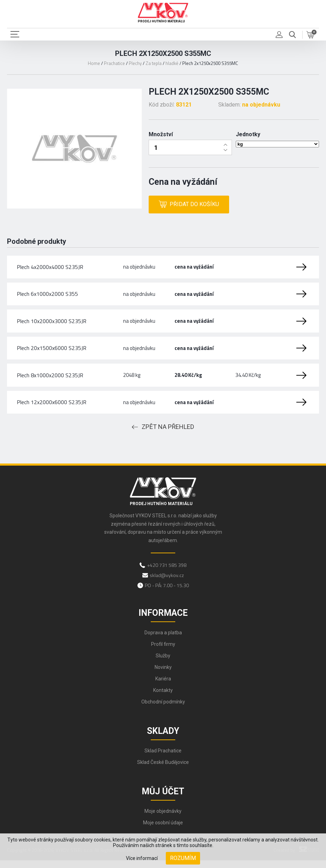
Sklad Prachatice (163, 758)
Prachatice (114, 63)
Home (94, 63)
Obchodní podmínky (163, 709)
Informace (163, 620)
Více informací (142, 858)
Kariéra (163, 686)
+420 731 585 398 (167, 572)
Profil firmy (163, 651)
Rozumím (183, 858)
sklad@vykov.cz (167, 582)
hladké (172, 63)
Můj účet (163, 799)
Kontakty (163, 698)
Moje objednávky (163, 818)
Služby (163, 663)
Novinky (163, 674)
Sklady (163, 738)
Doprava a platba (163, 640)
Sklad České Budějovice (163, 769)
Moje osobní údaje (163, 830)
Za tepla (154, 63)
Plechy (135, 63)
